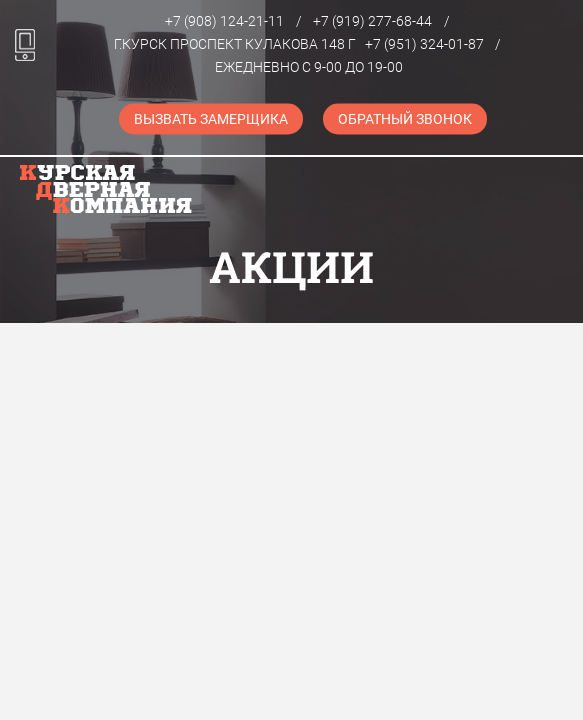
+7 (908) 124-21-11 (224, 21)
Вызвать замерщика (211, 119)
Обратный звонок (405, 119)
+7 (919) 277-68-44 (372, 21)
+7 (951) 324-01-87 (424, 44)
